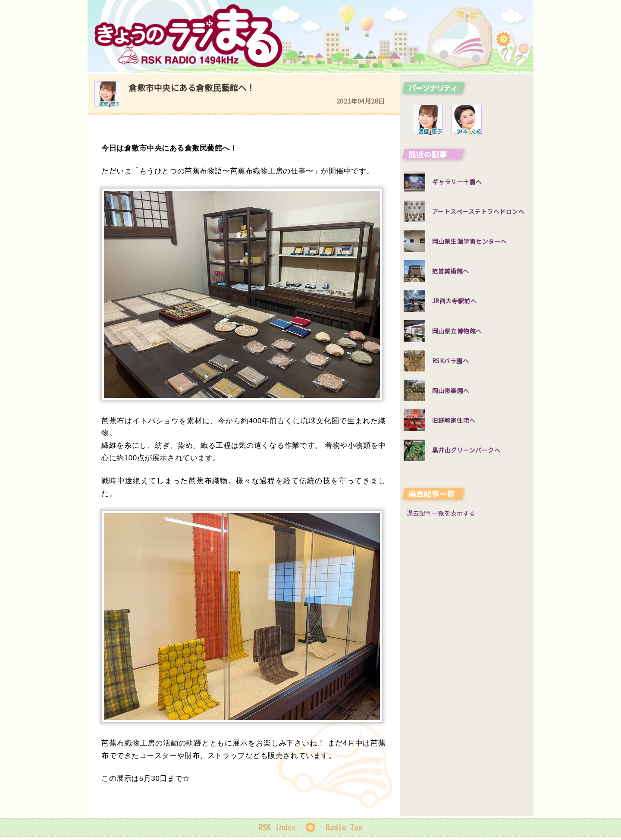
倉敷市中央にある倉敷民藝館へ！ (192, 88)
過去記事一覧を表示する (441, 513)
